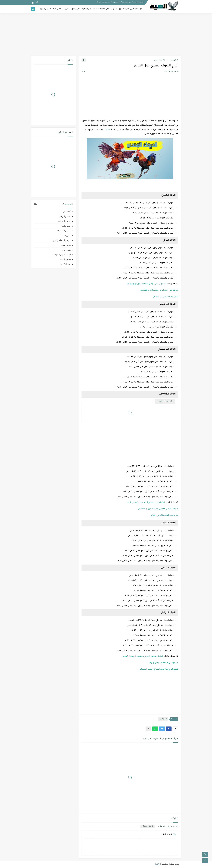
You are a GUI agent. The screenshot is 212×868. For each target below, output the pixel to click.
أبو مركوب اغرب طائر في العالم (164, 515)
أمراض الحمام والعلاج (102, 9)
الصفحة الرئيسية (138, 2)
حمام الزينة (66, 245)
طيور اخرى (160, 60)
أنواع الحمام (138, 9)
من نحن (128, 2)
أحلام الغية (57, 9)
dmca (99, 2)
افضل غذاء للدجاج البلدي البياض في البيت (146, 503)
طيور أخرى (76, 9)
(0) (84, 72)
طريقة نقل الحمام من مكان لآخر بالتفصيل (159, 290)
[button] (169, 729)
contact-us (106, 2)
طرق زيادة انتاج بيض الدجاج (166, 297)
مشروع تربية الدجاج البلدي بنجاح (164, 663)
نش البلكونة (87, 9)
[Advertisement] (106, 34)
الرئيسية (174, 60)
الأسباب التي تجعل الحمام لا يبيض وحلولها (146, 284)
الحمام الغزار (65, 226)
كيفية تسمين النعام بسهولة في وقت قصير (143, 656)
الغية (108, 130)
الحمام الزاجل (65, 216)
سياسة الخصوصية (117, 2)
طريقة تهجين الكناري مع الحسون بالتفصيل (158, 509)
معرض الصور (45, 9)
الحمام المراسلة (64, 231)
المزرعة (67, 9)
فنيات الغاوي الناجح (121, 9)
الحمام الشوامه (64, 221)
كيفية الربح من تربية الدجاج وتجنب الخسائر (159, 669)
